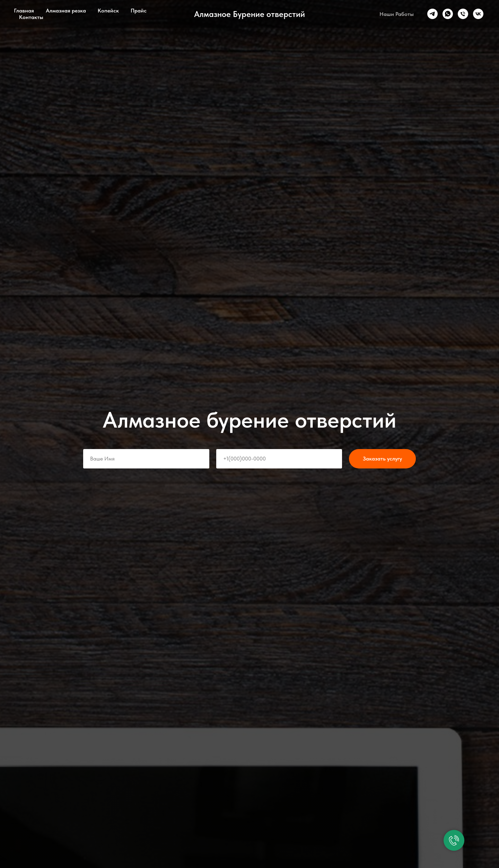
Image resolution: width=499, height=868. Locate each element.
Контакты (31, 17)
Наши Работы (397, 14)
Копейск (108, 11)
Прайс (139, 11)
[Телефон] (463, 14)
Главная (24, 11)
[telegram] (432, 14)
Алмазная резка (66, 11)
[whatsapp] (448, 14)
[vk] (478, 14)
